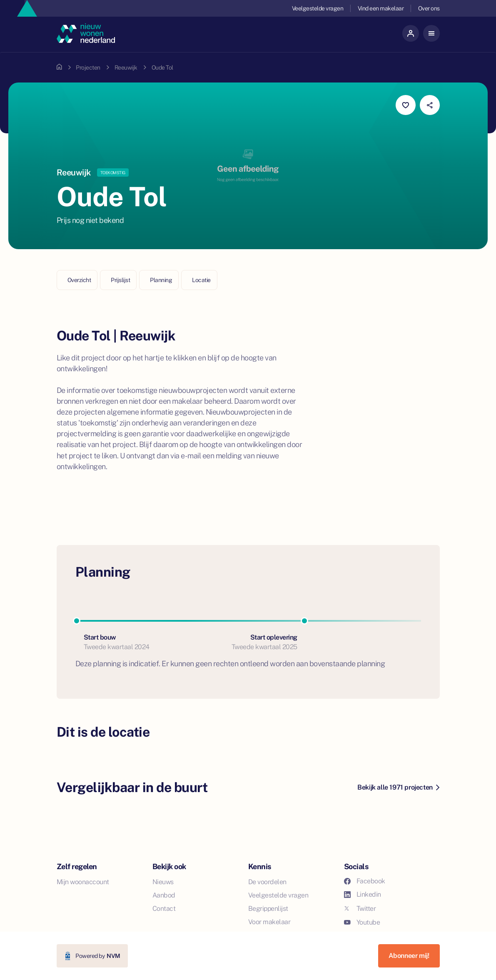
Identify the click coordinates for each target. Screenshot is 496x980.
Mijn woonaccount (83, 882)
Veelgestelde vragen (318, 8)
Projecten (88, 67)
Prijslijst (120, 280)
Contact (164, 909)
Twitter (360, 909)
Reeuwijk (126, 67)
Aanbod (164, 895)
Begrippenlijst (268, 909)
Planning (161, 280)
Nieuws (163, 882)
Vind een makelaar (381, 8)
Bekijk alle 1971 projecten (398, 787)
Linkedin (363, 894)
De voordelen (267, 882)
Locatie (201, 280)
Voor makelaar (269, 922)
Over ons (429, 8)
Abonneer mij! (409, 956)
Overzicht (79, 280)
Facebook (365, 881)
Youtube (362, 922)
